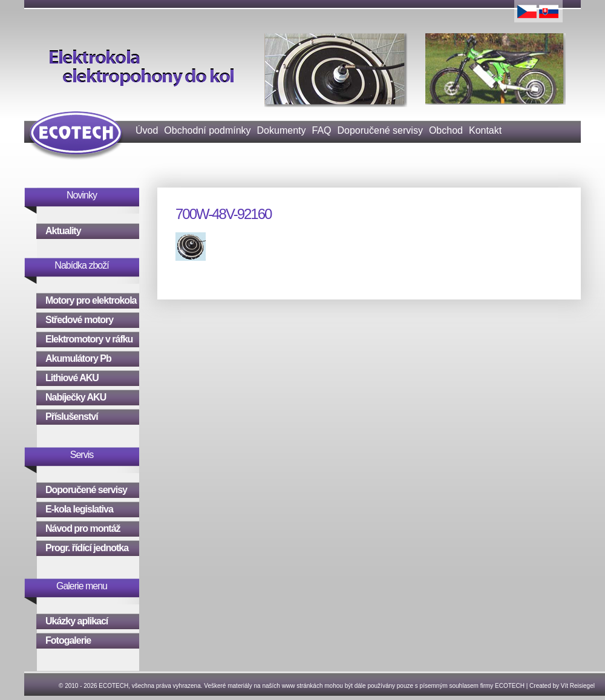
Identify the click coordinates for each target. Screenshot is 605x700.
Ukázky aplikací (77, 621)
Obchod (446, 130)
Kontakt (485, 130)
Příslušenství (72, 417)
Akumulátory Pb (78, 358)
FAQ (321, 130)
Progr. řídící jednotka (87, 548)
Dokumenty (282, 130)
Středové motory (79, 320)
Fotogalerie (68, 640)
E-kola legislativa (79, 509)
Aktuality (63, 231)
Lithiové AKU (72, 378)
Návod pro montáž (83, 528)
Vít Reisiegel (578, 686)
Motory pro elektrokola (91, 300)
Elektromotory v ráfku (89, 339)
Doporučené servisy (380, 130)
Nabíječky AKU (76, 397)
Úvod (147, 130)
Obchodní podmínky (207, 130)
